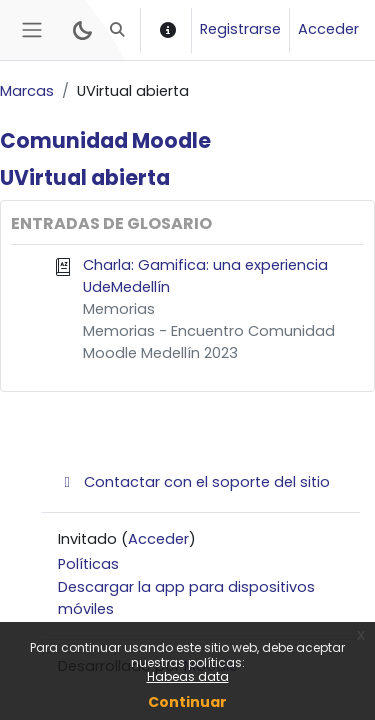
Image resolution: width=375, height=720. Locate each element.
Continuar (187, 702)
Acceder (328, 29)
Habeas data (188, 676)
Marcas (27, 91)
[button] (118, 30)
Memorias (119, 309)
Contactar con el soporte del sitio (194, 482)
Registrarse (240, 29)
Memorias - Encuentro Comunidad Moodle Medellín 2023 (209, 342)
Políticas (88, 564)
